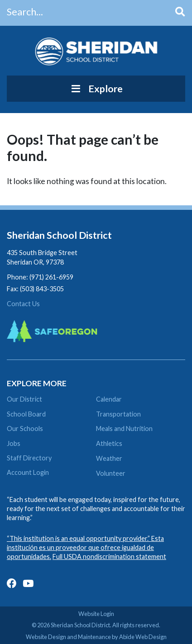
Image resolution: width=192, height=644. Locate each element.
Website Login (96, 614)
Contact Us (23, 304)
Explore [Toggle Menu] (96, 89)
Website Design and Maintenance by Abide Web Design (96, 637)
